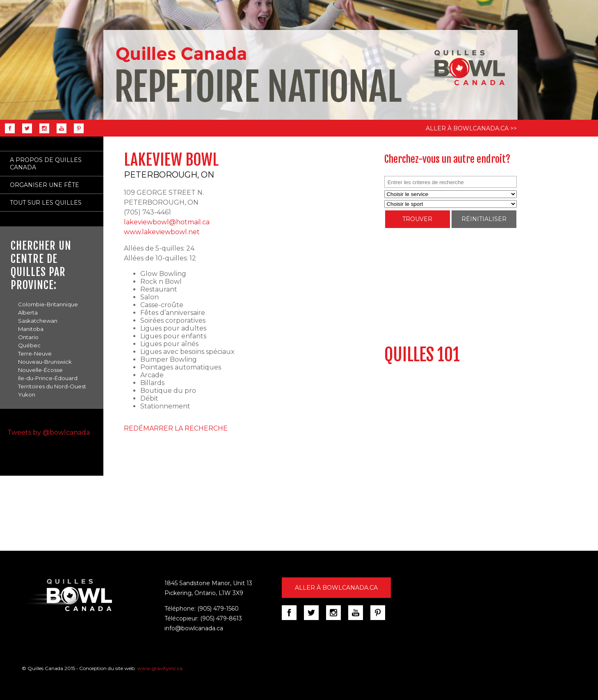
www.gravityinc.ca (160, 668)
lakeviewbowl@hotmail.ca (167, 222)
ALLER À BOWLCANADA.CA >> (471, 128)
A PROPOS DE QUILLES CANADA (46, 164)
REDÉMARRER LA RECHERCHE (176, 428)
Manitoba (31, 329)
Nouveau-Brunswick (45, 362)
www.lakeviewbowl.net (162, 232)
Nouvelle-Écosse (40, 370)
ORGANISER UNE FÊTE (45, 185)
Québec (29, 345)
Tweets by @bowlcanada (49, 432)
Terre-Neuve (35, 353)
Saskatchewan (38, 321)
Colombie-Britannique (48, 304)
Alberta (28, 312)
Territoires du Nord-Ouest (52, 386)
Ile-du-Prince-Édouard (48, 378)
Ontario (28, 337)
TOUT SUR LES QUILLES (46, 203)
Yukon (27, 394)
